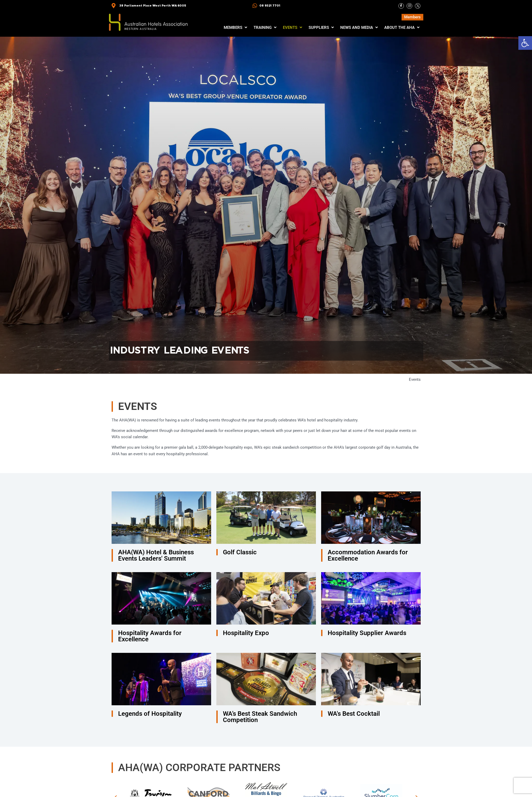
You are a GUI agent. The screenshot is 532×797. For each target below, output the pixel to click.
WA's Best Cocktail (354, 714)
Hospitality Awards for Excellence (150, 636)
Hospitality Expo (246, 633)
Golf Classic (240, 552)
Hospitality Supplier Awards (367, 633)
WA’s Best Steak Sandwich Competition (260, 717)
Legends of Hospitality (150, 714)
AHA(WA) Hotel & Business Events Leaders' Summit (156, 555)
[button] (525, 43)
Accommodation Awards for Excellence (368, 555)
